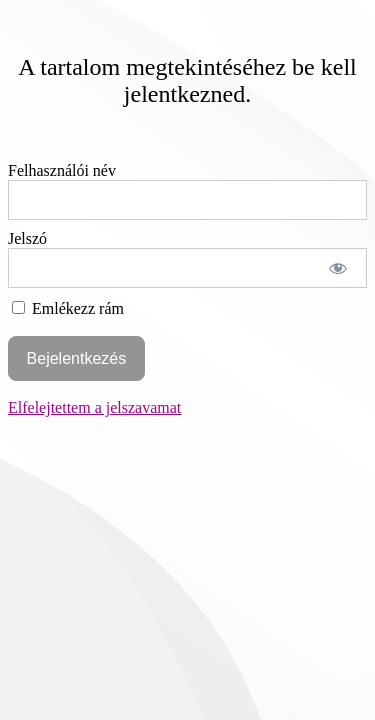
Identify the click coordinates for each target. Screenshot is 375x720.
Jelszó (27, 238)
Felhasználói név (62, 170)
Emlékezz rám (68, 308)
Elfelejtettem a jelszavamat (94, 407)
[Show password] (338, 268)
